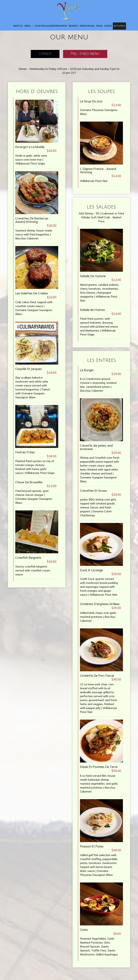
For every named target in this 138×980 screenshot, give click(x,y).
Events (108, 26)
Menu (29, 26)
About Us (18, 26)
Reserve (73, 26)
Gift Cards (119, 26)
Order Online (87, 26)
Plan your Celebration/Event (51, 26)
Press (99, 26)
